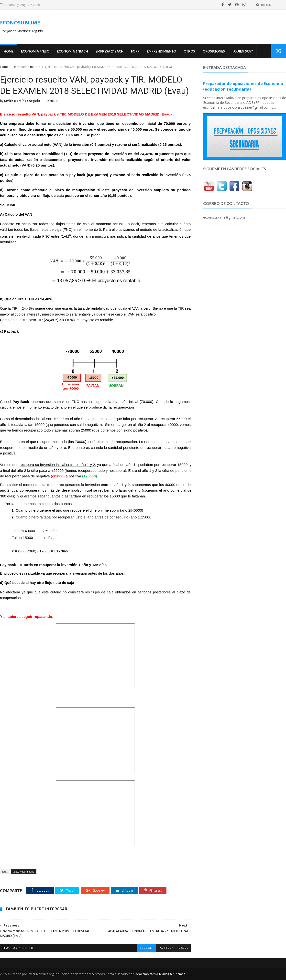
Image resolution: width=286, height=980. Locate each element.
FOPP (135, 51)
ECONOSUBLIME (20, 23)
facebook (166, 948)
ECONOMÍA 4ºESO (35, 51)
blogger (147, 948)
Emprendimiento (161, 51)
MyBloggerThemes (172, 974)
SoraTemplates (145, 974)
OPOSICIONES (214, 51)
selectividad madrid (27, 67)
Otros (189, 51)
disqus (183, 948)
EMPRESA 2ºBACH (110, 51)
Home (9, 51)
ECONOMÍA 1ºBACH (72, 51)
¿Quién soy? (243, 51)
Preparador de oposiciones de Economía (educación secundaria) (243, 86)
